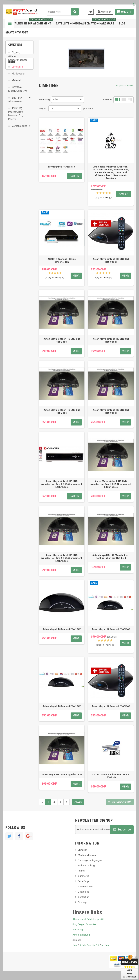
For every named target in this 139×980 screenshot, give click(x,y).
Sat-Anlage (78, 930)
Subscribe (122, 829)
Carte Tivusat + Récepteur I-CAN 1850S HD (111, 776)
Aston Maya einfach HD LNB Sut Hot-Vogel (111, 260)
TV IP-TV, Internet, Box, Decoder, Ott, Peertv (16, 116)
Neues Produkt (18, 158)
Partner (82, 871)
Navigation (10, 23)
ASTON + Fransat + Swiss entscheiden (62, 260)
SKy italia (15, 163)
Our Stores (83, 876)
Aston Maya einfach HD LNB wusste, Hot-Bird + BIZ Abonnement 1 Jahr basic (62, 484)
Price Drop (83, 881)
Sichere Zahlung (86, 865)
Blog (122, 23)
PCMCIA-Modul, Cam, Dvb (18, 92)
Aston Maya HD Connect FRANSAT (62, 629)
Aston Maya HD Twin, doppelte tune (62, 774)
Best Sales (83, 892)
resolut (14, 183)
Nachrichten (17, 152)
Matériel (16, 83)
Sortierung (44, 100)
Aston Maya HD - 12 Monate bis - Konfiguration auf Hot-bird (111, 557)
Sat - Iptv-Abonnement (16, 102)
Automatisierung (81, 935)
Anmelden (104, 12)
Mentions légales (87, 855)
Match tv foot (18, 32)
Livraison (83, 850)
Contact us (84, 897)
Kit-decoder (18, 76)
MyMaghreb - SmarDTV (62, 167)
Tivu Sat (15, 178)
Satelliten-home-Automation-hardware (86, 22)
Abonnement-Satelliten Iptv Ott (88, 919)
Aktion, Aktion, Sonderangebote (18, 59)
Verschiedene (19, 128)
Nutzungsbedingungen (90, 860)
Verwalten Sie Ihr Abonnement (30, 22)
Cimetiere (17, 69)
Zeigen (42, 109)
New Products (85, 887)
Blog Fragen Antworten (85, 924)
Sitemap (82, 902)
